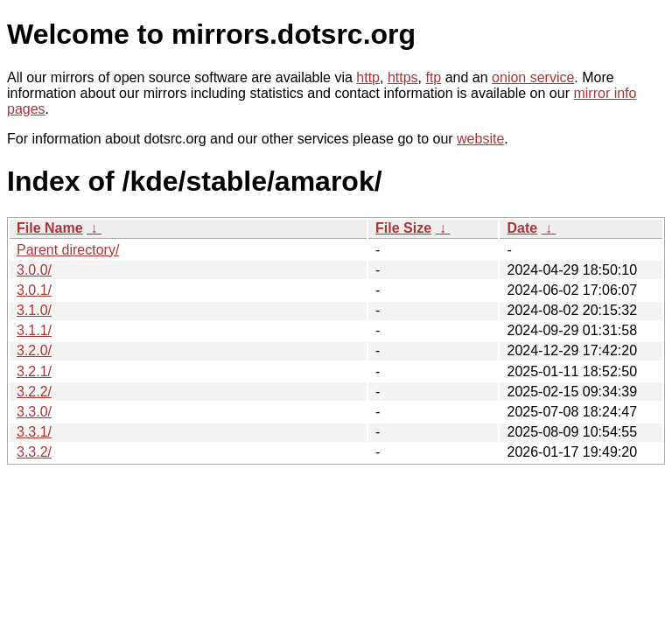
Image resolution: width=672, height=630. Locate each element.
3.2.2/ (34, 392)
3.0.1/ (34, 290)
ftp (433, 77)
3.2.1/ (34, 371)
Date (522, 228)
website (480, 139)
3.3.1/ (34, 432)
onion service (533, 77)
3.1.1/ (34, 330)
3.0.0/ (34, 270)
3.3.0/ (34, 412)
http (368, 77)
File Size (403, 228)
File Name (50, 228)
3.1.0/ (34, 310)
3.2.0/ (34, 350)
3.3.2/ (34, 452)
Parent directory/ (68, 250)
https (403, 77)
